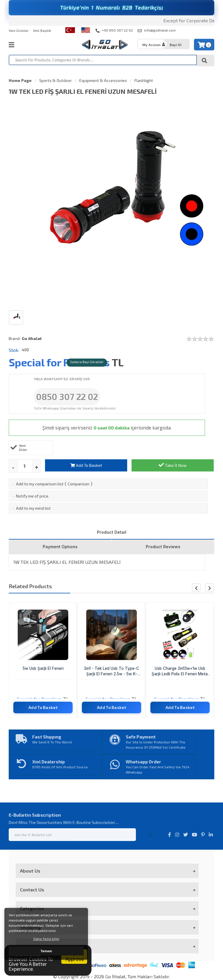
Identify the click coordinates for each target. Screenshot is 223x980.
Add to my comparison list (40, 484)
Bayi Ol (176, 45)
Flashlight (144, 80)
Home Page (20, 80)
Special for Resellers (59, 362)
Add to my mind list (33, 508)
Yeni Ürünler (19, 30)
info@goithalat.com (157, 30)
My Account (152, 45)
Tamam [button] (46, 951)
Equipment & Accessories (103, 80)
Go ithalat (32, 338)
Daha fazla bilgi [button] (46, 939)
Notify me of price (32, 496)
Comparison (79, 484)
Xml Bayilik (42, 30)
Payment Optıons (60, 547)
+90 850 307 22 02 (114, 30)
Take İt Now (173, 465)
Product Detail (112, 532)
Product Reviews (163, 547)
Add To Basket (86, 465)
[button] (210, 588)
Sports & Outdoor (55, 80)
